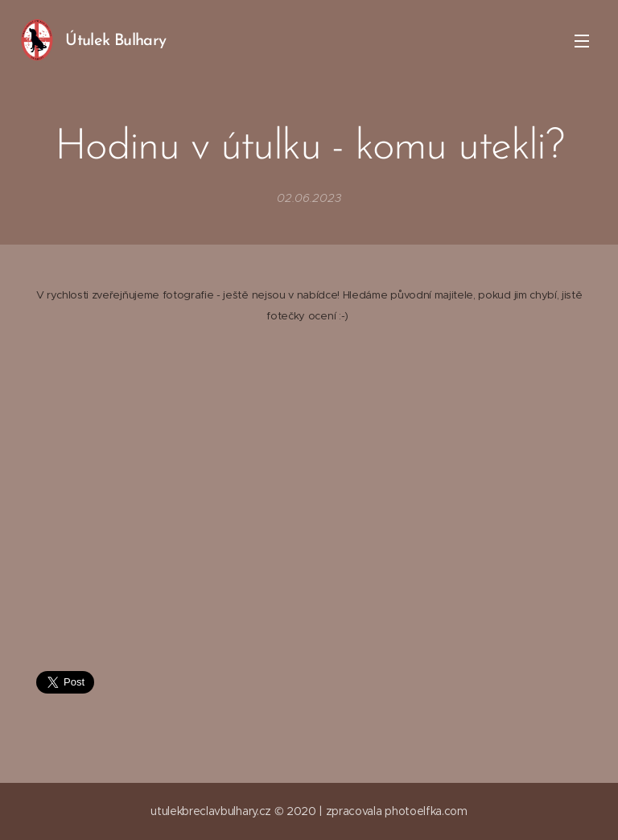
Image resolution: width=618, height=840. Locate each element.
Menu (582, 41)
